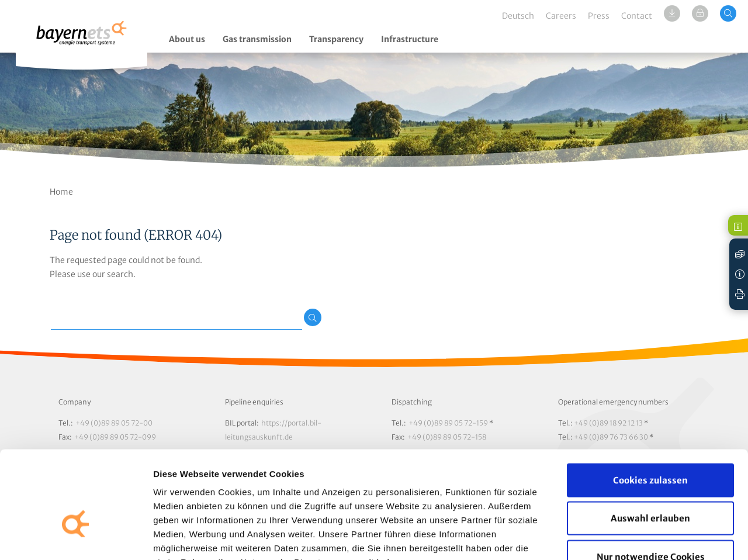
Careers (561, 16)
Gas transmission (257, 39)
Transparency (336, 39)
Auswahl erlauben (650, 445)
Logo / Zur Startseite (82, 39)
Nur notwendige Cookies (651, 483)
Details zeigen (621, 537)
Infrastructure (410, 39)
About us (187, 39)
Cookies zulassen (650, 407)
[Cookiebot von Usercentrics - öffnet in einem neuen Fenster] (76, 537)
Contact (637, 16)
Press (599, 16)
